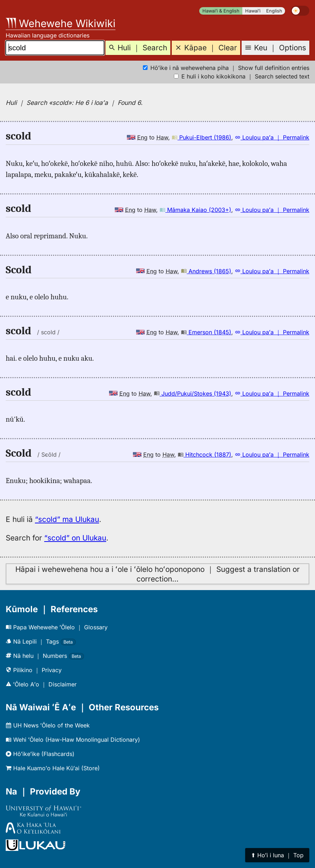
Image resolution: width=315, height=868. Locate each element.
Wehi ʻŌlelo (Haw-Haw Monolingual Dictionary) (73, 740)
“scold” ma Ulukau (67, 519)
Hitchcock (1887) (205, 455)
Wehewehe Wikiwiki (61, 23)
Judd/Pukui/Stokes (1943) (193, 394)
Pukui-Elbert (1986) (202, 137)
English (274, 11)
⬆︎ (277, 855)
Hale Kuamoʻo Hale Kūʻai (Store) (53, 768)
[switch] (300, 11)
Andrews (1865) (206, 271)
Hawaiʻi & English (221, 11)
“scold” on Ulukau (75, 538)
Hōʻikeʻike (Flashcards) (40, 754)
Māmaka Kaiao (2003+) (195, 210)
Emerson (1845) (206, 332)
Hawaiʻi (253, 11)
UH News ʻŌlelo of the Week (48, 725)
